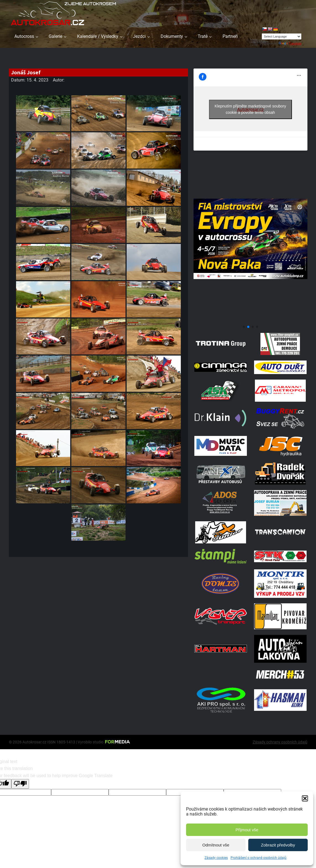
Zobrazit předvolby (278, 845)
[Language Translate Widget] (282, 36)
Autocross (24, 36)
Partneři (230, 36)
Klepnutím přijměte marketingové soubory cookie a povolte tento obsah (250, 109)
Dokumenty (172, 36)
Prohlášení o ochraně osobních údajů (258, 858)
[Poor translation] (20, 784)
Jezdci (139, 36)
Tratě (203, 36)
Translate (290, 43)
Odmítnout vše (216, 845)
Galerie (55, 36)
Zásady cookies (216, 858)
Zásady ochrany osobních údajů (280, 742)
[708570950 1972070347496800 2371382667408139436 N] (250, 320)
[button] (305, 798)
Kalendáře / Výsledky (98, 36)
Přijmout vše (247, 830)
